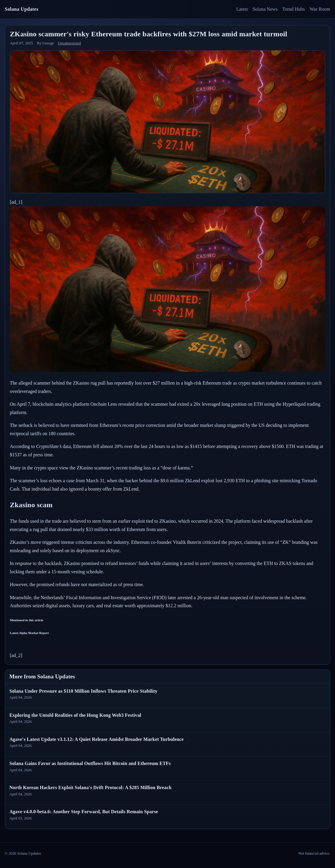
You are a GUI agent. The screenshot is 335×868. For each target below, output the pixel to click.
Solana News (265, 9)
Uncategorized (69, 43)
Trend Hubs (293, 9)
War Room (320, 9)
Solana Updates (22, 9)
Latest (242, 9)
